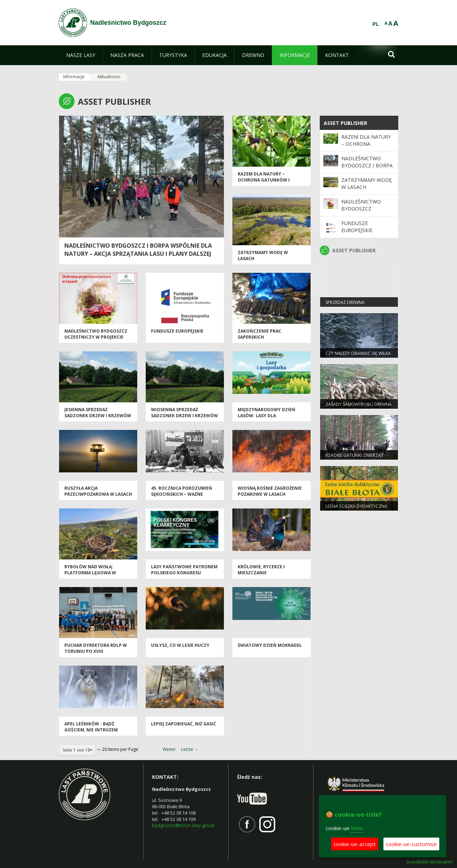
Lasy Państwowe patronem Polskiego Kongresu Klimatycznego (184, 573)
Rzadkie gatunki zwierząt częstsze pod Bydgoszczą (355, 458)
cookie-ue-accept (355, 844)
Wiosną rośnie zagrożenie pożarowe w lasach (270, 491)
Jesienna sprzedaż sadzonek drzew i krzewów (98, 413)
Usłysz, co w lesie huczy (180, 645)
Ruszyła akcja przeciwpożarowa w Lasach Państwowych (98, 494)
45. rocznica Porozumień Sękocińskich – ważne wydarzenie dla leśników (182, 494)
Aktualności (109, 77)
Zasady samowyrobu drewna (359, 404)
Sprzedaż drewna (345, 302)
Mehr (357, 828)
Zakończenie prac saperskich (259, 334)
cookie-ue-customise (411, 844)
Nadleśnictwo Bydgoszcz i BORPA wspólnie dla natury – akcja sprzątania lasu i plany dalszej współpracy (138, 254)
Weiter (169, 749)
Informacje (74, 77)
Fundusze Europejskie (177, 331)
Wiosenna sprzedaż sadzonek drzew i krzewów (184, 413)
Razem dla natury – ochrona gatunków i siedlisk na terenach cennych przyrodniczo (266, 183)
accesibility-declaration (430, 862)
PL (376, 24)
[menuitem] (81, 55)
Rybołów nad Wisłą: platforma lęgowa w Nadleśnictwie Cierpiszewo (97, 573)
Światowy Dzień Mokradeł (270, 645)
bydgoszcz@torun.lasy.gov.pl (183, 825)
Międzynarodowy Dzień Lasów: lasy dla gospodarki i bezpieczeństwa (267, 419)
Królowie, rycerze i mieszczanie (261, 570)
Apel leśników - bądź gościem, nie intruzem (91, 727)
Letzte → (190, 749)
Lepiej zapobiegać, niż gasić (184, 724)
